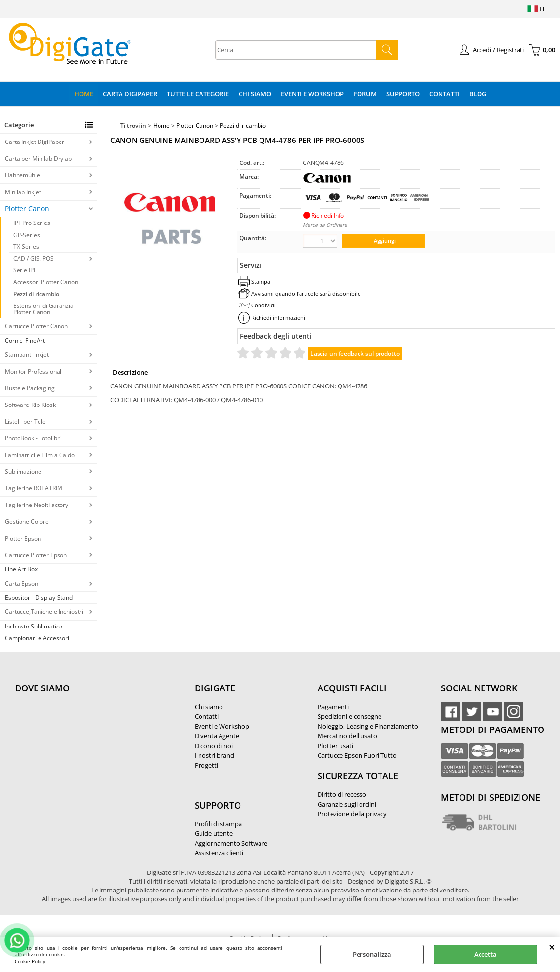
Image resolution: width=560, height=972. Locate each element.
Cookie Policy (30, 961)
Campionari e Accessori (37, 638)
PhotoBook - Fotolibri (33, 438)
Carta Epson (21, 583)
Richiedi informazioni (278, 317)
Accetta (485, 954)
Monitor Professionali (34, 372)
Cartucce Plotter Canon (36, 326)
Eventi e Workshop (312, 94)
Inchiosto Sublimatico (34, 626)
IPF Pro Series (32, 223)
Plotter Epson (23, 538)
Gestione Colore (27, 521)
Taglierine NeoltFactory (37, 505)
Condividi (263, 305)
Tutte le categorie (198, 94)
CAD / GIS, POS (33, 258)
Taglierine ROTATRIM (34, 488)
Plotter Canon (27, 209)
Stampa (261, 281)
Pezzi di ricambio (36, 294)
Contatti (444, 94)
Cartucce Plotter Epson (36, 555)
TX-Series (26, 247)
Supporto (403, 94)
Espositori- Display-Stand (39, 597)
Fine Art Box (21, 569)
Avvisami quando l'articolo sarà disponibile (306, 294)
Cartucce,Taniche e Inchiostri (44, 612)
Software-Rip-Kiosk (30, 405)
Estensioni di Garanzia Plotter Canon (43, 309)
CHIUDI (552, 947)
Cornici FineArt (25, 340)
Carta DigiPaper (130, 94)
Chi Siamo (255, 94)
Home (84, 94)
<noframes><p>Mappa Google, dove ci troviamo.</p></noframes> (88, 753)
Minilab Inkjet (23, 192)
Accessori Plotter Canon (46, 282)
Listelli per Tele (25, 421)
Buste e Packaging (30, 388)
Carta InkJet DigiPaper (35, 142)
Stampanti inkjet (27, 354)
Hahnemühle (22, 175)
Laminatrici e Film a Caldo (40, 455)
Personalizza (372, 954)
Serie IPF (25, 270)
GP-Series (27, 235)
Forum (365, 94)
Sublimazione (23, 472)
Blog (478, 94)
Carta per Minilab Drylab (38, 158)
